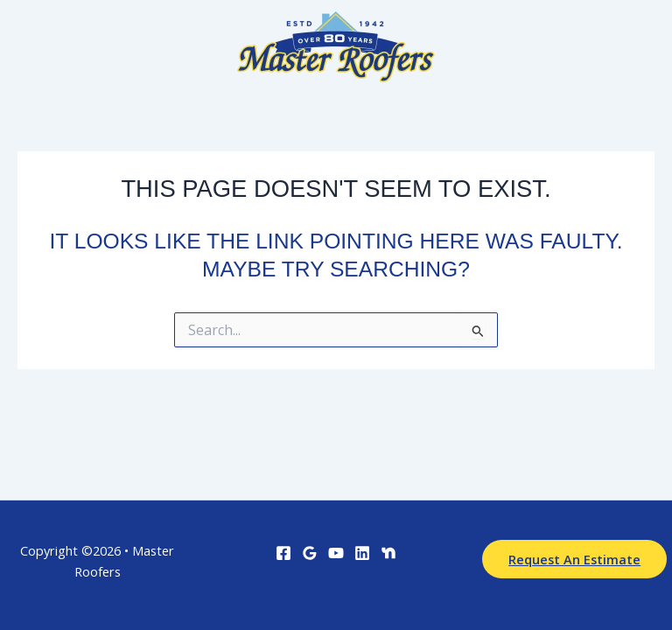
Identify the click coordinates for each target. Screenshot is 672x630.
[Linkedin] (362, 553)
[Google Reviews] (310, 553)
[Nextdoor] (388, 553)
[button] (574, 560)
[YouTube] (336, 553)
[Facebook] (283, 553)
